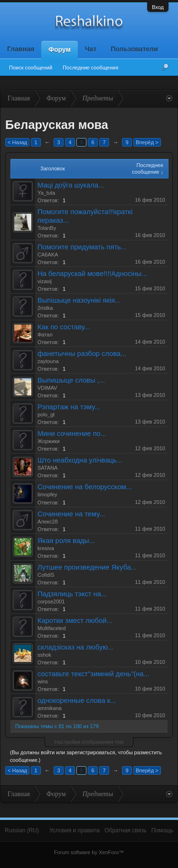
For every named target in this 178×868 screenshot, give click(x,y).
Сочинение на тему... (71, 514)
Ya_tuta (46, 193)
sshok (44, 655)
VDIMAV (47, 388)
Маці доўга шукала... (71, 185)
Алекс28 (48, 522)
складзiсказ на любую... (75, 647)
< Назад (17, 142)
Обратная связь (125, 830)
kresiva (46, 548)
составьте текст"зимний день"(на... (94, 674)
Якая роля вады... (66, 541)
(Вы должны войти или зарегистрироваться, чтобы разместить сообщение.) (86, 756)
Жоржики (49, 441)
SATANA (47, 468)
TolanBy (47, 228)
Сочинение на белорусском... (85, 487)
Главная (21, 49)
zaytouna (48, 361)
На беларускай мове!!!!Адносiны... (92, 274)
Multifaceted (52, 628)
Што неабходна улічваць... (80, 460)
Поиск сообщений (31, 68)
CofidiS (46, 575)
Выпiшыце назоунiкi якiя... (79, 300)
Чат (91, 49)
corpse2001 (51, 602)
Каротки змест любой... (75, 621)
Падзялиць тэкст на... (72, 594)
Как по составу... (64, 327)
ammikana (50, 708)
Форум (60, 49)
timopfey (47, 494)
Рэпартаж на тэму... (69, 407)
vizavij (45, 281)
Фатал (45, 335)
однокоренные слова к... (77, 700)
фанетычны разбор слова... (82, 354)
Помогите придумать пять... (82, 247)
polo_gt (46, 414)
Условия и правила (75, 830)
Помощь (162, 830)
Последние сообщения (90, 68)
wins (43, 681)
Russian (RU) (22, 830)
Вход (158, 7)
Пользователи (134, 49)
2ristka (45, 308)
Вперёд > (147, 142)
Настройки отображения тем (89, 742)
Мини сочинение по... (72, 434)
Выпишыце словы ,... (71, 380)
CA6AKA (48, 255)
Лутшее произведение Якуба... (87, 567)
